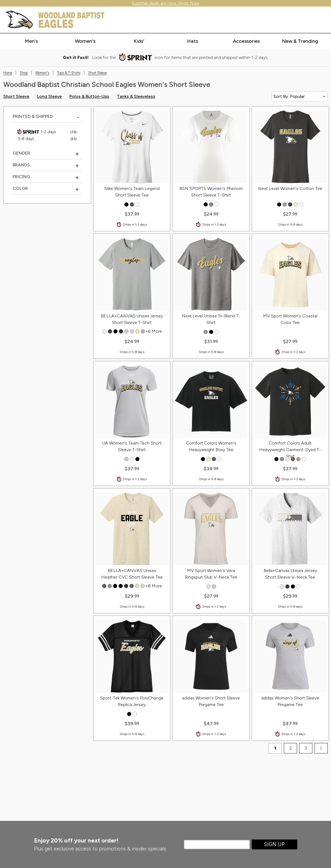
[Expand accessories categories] (246, 41)
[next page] (321, 748)
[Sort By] (300, 96)
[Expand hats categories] (193, 41)
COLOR (20, 188)
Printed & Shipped (33, 116)
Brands (21, 165)
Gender (21, 153)
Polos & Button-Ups (89, 96)
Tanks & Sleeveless (136, 96)
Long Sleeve (49, 96)
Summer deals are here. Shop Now (166, 3)
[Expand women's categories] (85, 41)
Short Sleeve (16, 96)
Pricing (21, 177)
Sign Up (274, 844)
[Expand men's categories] (31, 41)
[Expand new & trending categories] (300, 41)
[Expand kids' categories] (139, 41)
